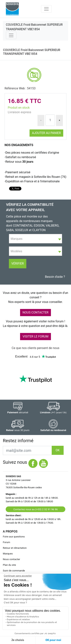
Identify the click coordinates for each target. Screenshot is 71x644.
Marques (8, 554)
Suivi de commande (14, 571)
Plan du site (9, 565)
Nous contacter (11, 559)
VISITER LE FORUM (35, 336)
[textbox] (35, 239)
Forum (6, 542)
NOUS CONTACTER (35, 312)
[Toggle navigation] (46, 9)
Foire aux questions (14, 537)
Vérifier (18, 264)
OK (58, 450)
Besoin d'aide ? (55, 277)
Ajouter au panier (46, 133)
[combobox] (35, 239)
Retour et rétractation (15, 548)
